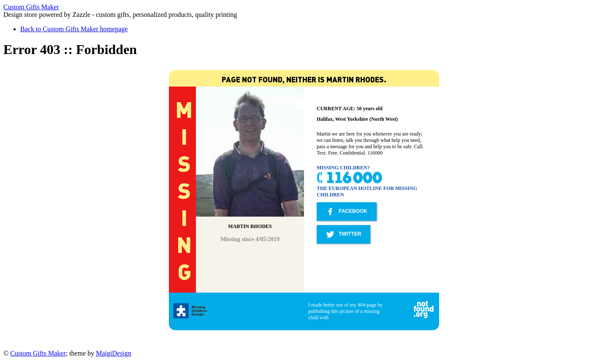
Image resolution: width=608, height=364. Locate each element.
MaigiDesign (114, 353)
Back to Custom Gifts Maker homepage (74, 29)
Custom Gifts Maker (31, 7)
